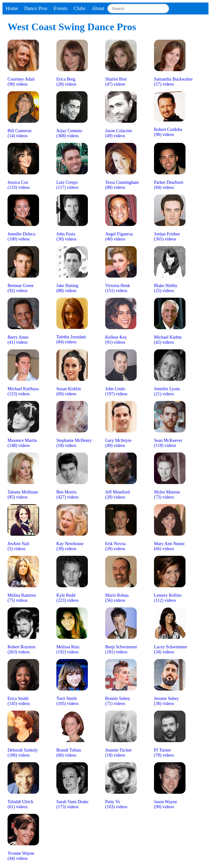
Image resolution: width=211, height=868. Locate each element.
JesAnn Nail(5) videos (18, 546)
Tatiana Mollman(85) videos (23, 495)
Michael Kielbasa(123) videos (23, 391)
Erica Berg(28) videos (66, 82)
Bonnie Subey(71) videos (118, 701)
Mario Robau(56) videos (117, 598)
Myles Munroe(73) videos (167, 495)
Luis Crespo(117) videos (67, 185)
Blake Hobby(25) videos (166, 288)
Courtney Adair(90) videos (21, 82)
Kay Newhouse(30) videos (70, 546)
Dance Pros (36, 8)
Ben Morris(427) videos (67, 495)
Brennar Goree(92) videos (21, 288)
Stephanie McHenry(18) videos (74, 443)
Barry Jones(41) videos (18, 340)
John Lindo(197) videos (116, 391)
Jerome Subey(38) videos (166, 701)
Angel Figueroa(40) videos (119, 237)
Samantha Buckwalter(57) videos (173, 82)
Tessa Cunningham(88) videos (122, 185)
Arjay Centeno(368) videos (69, 133)
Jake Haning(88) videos (67, 288)
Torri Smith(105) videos (67, 701)
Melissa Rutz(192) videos (68, 649)
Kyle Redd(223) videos (67, 598)
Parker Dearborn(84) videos (169, 185)
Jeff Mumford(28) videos (117, 495)
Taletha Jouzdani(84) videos (71, 339)
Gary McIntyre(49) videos (118, 443)
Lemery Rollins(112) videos (168, 598)
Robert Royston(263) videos (21, 649)
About (98, 8)
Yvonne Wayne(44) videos (21, 856)
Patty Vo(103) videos (116, 804)
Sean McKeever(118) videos (168, 443)
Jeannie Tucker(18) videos (118, 753)
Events (60, 8)
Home (12, 8)
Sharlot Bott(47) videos (116, 82)
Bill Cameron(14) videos (20, 133)
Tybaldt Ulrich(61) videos (20, 804)
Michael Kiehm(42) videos (168, 340)
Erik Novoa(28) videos (115, 546)
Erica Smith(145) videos (19, 701)
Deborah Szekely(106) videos (23, 753)
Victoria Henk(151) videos (118, 288)
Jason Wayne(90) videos (165, 804)
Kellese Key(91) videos (116, 340)
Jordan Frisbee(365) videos (167, 237)
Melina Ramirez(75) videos (22, 598)
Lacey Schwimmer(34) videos (171, 649)
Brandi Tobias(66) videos (69, 753)
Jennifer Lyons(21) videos (167, 391)
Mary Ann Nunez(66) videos (169, 546)
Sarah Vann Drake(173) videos (72, 804)
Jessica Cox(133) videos (19, 185)
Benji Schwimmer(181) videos (121, 649)
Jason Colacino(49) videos (119, 133)
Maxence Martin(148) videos (22, 443)
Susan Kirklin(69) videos (68, 391)
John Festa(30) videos (66, 237)
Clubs (80, 8)
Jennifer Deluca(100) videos (21, 237)
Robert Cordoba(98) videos (168, 132)
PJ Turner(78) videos (164, 753)
